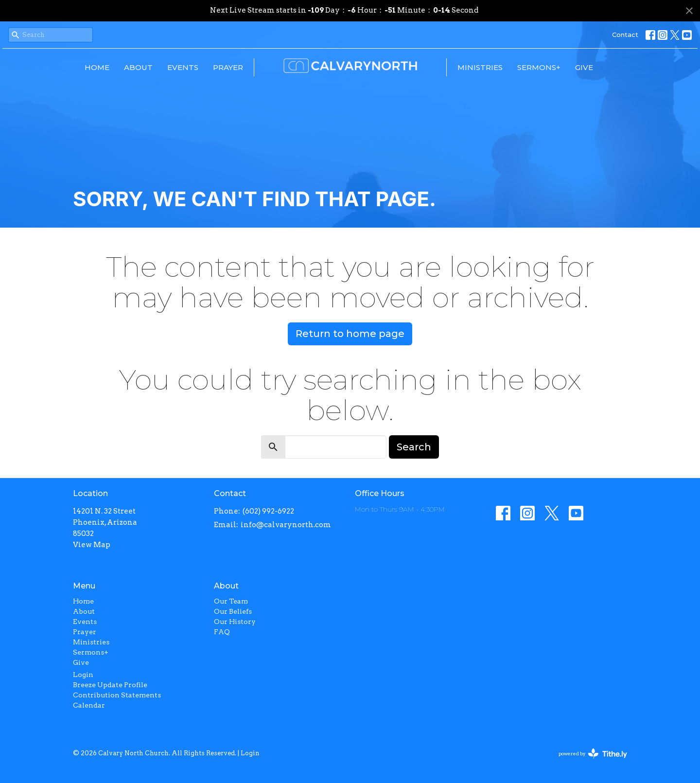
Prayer (228, 67)
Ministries (480, 67)
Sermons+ (539, 67)
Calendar (89, 705)
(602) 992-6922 (268, 511)
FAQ (222, 632)
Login (83, 675)
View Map (92, 545)
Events (183, 67)
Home (97, 67)
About (138, 67)
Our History (235, 622)
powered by (593, 754)
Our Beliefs (233, 611)
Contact (625, 35)
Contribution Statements (117, 695)
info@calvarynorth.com (286, 525)
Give (584, 67)
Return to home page (350, 334)
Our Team (231, 601)
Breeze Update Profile (110, 685)
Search (414, 447)
